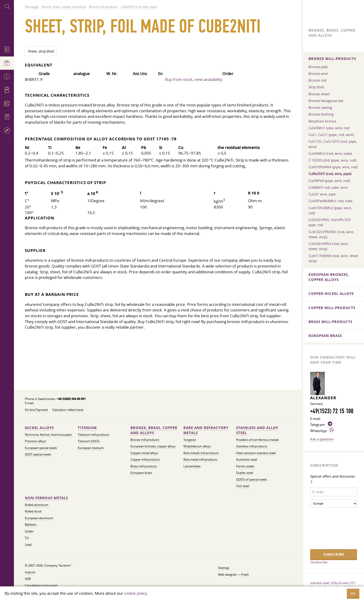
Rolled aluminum (37, 505)
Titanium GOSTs (89, 441)
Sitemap (224, 568)
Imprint (30, 572)
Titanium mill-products (93, 435)
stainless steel (320, 583)
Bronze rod (317, 80)
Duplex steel (245, 473)
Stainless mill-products (252, 446)
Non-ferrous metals (46, 498)
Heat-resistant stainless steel (256, 453)
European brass (141, 473)
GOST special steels (38, 454)
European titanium (91, 448)
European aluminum (39, 518)
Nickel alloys (39, 428)
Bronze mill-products (145, 440)
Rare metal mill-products (200, 460)
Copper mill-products (145, 460)
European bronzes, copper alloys (153, 446)
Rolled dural (33, 511)
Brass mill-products (144, 466)
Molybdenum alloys (197, 446)
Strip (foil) (316, 87)
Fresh (245, 575)
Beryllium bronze (322, 121)
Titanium (87, 428)
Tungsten (190, 440)
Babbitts (31, 525)
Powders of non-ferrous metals (257, 440)
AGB (28, 579)
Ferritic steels (245, 466)
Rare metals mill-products (201, 453)
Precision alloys (35, 441)
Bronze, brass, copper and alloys (154, 430)
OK (353, 593)
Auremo (7, 27)
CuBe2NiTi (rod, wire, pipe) (330, 174)
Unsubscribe (319, 562)
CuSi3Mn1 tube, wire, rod (329, 128)
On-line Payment (36, 410)
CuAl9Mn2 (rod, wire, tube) (330, 153)
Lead (28, 545)
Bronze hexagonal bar (326, 101)
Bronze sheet (319, 94)
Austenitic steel (247, 460)
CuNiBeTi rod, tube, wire (328, 187)
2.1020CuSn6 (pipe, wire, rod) (332, 160)
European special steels (41, 448)
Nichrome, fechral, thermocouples (48, 435)
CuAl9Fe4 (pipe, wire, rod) (329, 181)
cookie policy (135, 593)
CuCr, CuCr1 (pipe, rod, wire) (331, 135)
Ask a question (322, 439)
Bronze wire (318, 73)
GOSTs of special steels (252, 480)
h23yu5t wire (340, 583)
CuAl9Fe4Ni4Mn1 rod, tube (330, 201)
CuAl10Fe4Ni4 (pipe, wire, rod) (333, 167)
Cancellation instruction (41, 586)
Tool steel (243, 486)
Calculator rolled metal (68, 410)
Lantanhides (192, 466)
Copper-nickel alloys (144, 453)
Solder (29, 531)
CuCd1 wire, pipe (322, 194)
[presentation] (329, 528)
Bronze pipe (318, 67)
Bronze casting (320, 107)
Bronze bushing (321, 114)
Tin (27, 538)
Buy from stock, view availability (194, 79)
